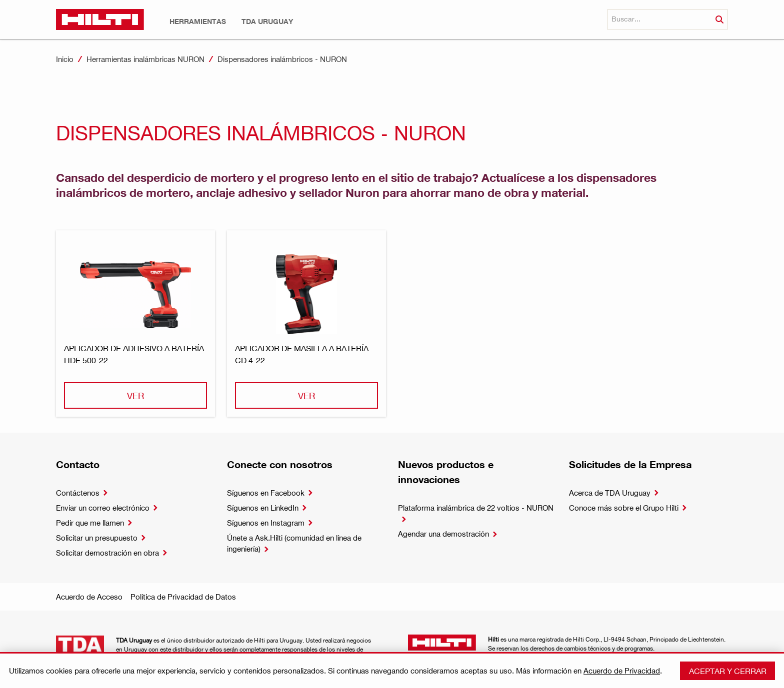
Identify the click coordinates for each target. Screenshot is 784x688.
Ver (135, 395)
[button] (198, 21)
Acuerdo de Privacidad (622, 671)
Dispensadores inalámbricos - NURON (282, 59)
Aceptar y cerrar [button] (728, 671)
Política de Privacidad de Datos (183, 597)
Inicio (65, 59)
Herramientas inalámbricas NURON (145, 59)
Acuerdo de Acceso (89, 597)
